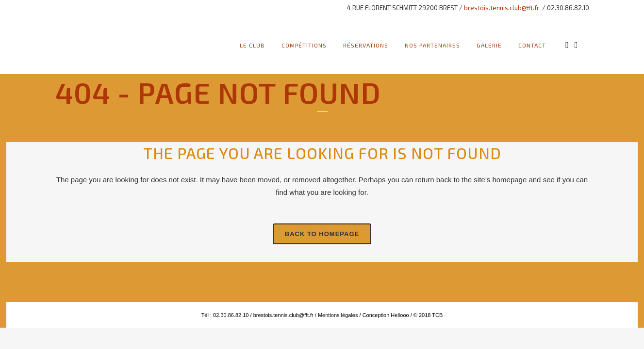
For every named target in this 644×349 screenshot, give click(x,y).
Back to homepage (322, 234)
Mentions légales (337, 315)
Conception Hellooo (386, 315)
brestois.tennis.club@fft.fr (502, 8)
